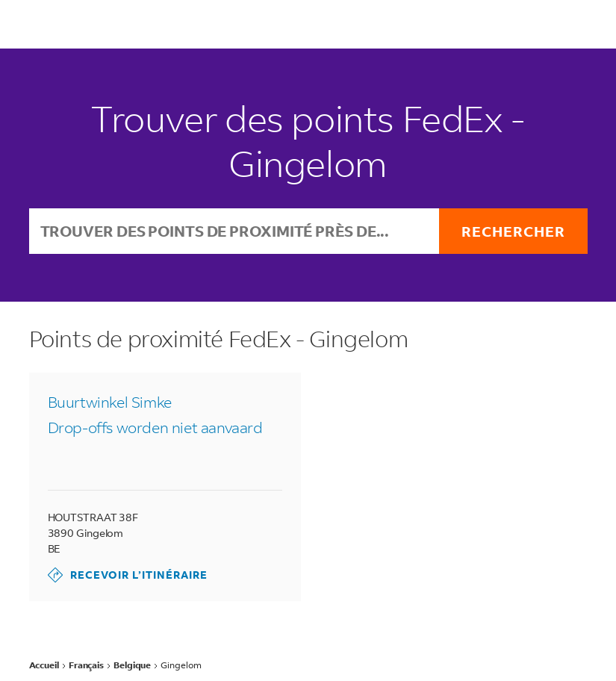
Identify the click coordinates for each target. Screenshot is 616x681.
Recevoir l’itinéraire (128, 575)
